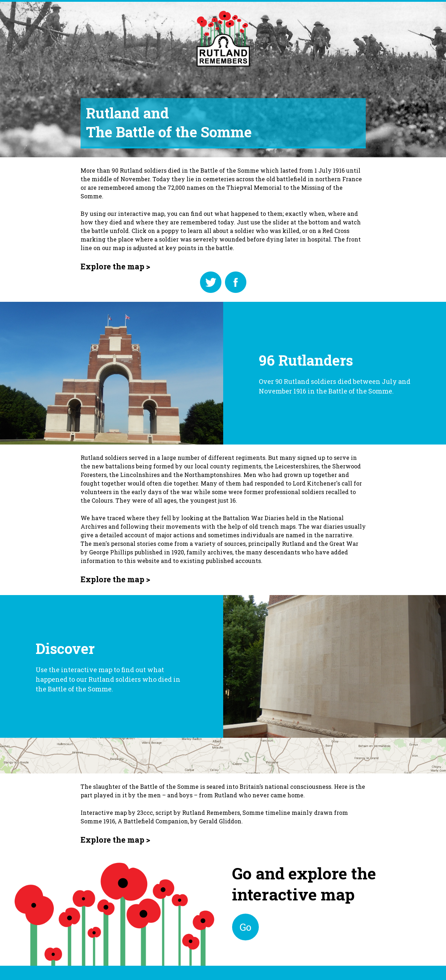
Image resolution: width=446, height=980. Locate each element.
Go (245, 927)
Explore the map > (115, 266)
